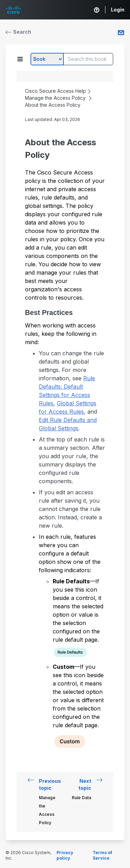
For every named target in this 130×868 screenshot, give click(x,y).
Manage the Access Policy (55, 98)
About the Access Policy (53, 105)
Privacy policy (65, 855)
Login (118, 10)
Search (18, 32)
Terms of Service (102, 855)
